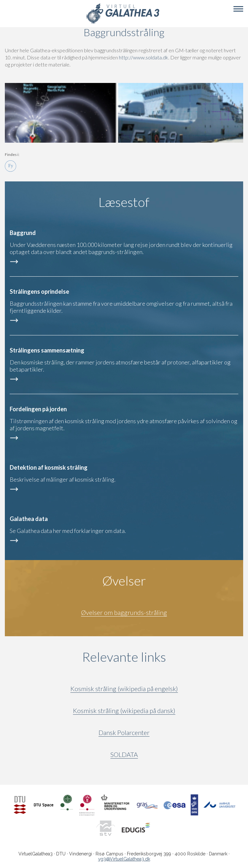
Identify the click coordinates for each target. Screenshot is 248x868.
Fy (10, 166)
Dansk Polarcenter (124, 732)
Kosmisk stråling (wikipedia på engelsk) (124, 689)
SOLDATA (124, 754)
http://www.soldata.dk (144, 57)
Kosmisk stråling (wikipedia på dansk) (124, 710)
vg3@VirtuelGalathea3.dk (124, 859)
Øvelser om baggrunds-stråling (124, 612)
